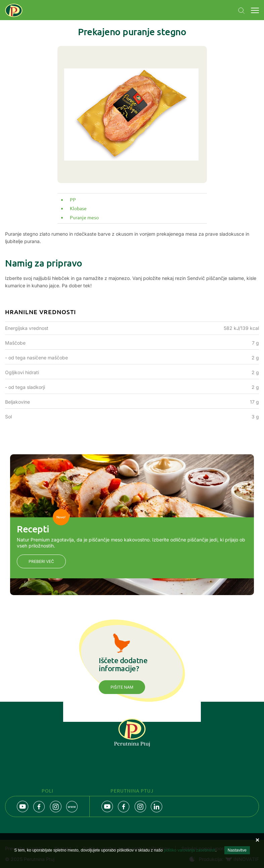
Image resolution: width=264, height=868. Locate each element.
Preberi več (41, 561)
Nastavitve (237, 850)
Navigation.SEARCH (241, 11)
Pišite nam (122, 687)
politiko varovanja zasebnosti (190, 850)
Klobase (78, 208)
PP (73, 199)
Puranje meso (84, 217)
